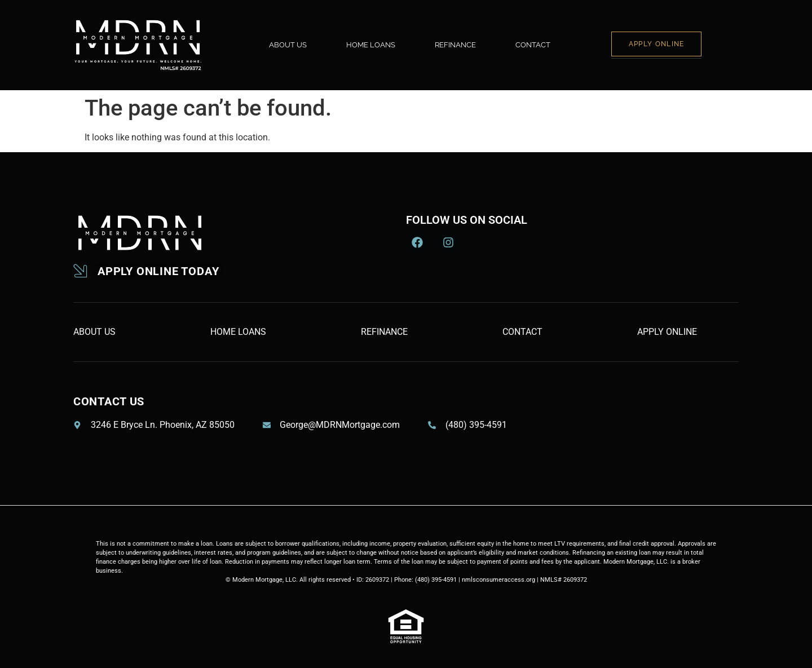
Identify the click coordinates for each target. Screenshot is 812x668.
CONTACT (533, 45)
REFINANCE (455, 45)
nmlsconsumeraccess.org (498, 580)
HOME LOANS (371, 45)
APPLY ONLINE (657, 44)
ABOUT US (288, 45)
